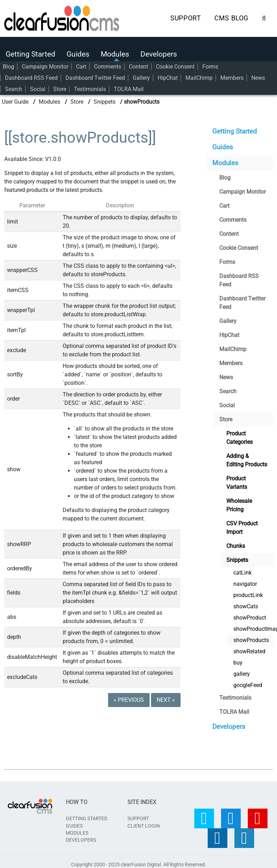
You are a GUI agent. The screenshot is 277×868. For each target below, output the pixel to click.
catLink (243, 571)
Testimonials (90, 88)
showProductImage (253, 627)
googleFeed (248, 683)
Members (232, 77)
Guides (78, 53)
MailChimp (199, 77)
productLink (248, 593)
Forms (210, 66)
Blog (8, 66)
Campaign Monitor (45, 66)
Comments (108, 66)
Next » (166, 698)
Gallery (141, 77)
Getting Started (30, 53)
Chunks (236, 544)
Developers (159, 53)
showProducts (251, 638)
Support (185, 18)
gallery (242, 672)
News (258, 77)
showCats (246, 605)
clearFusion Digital (141, 863)
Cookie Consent (175, 66)
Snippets (105, 100)
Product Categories (240, 436)
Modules (115, 53)
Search (14, 88)
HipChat (168, 77)
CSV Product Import (242, 526)
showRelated (249, 650)
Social (38, 88)
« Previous (129, 698)
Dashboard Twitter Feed (95, 77)
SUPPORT (138, 817)
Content (138, 66)
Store (60, 88)
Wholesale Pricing (239, 503)
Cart (81, 66)
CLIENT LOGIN (144, 824)
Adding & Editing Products (247, 458)
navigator (245, 582)
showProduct (250, 616)
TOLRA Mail (129, 88)
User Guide (15, 100)
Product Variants (237, 481)
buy (238, 661)
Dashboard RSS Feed (31, 77)
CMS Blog (231, 18)
